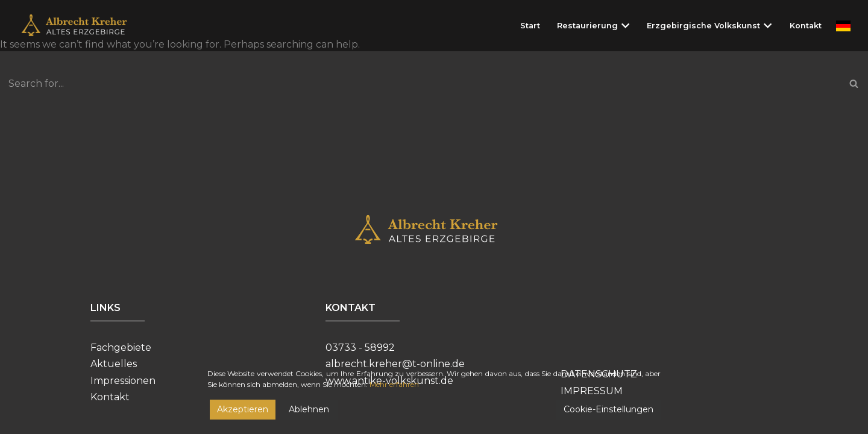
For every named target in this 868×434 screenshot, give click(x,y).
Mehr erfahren (394, 384)
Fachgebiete (121, 348)
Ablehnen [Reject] (309, 409)
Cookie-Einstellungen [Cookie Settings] (609, 409)
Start (530, 26)
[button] (625, 26)
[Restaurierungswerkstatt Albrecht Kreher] (83, 26)
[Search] (420, 83)
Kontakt (806, 26)
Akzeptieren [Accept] (243, 409)
